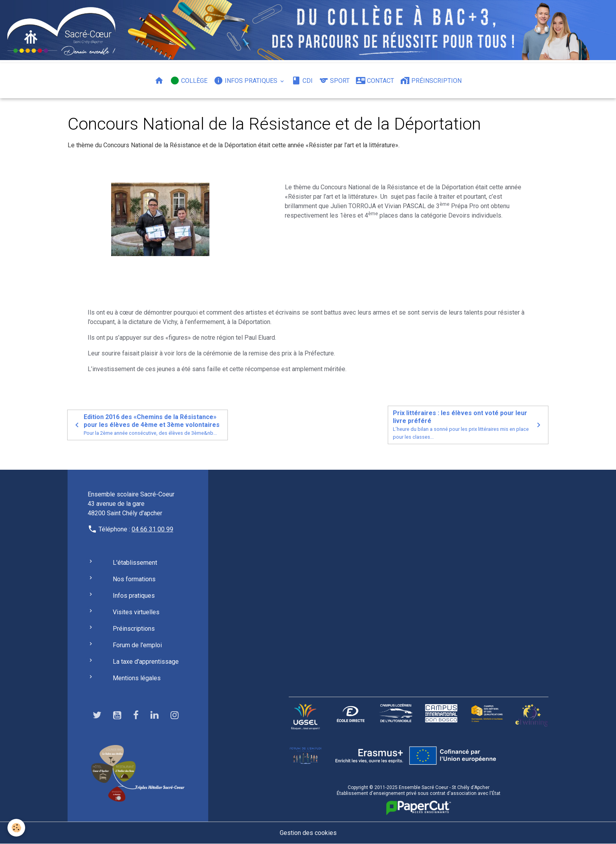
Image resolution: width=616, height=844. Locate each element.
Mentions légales (137, 678)
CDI (302, 81)
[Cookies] (17, 828)
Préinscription (431, 81)
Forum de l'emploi (137, 645)
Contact (375, 81)
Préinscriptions (134, 629)
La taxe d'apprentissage (146, 662)
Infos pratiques (246, 81)
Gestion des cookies (308, 833)
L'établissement (135, 563)
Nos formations (134, 579)
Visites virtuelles (136, 612)
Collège (189, 81)
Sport (334, 81)
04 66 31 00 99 (152, 529)
